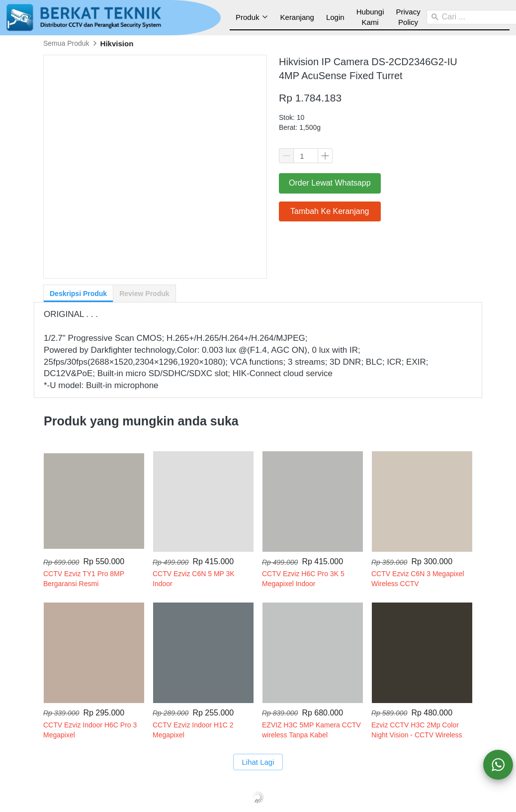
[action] (498, 765)
